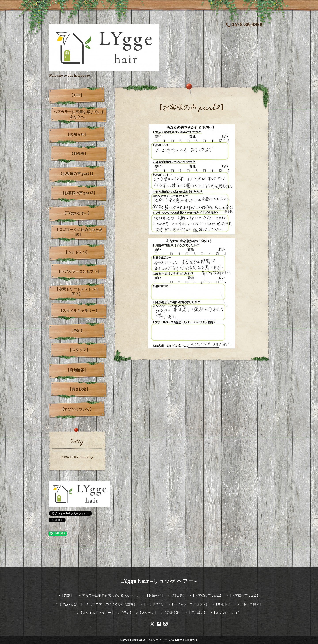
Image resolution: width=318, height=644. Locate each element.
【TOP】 (77, 95)
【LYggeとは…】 (77, 213)
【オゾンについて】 (77, 409)
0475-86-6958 (244, 25)
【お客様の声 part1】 (77, 174)
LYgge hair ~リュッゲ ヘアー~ (159, 581)
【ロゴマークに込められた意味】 (79, 232)
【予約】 (77, 331)
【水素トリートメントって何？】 (77, 291)
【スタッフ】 (79, 350)
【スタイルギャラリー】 (79, 311)
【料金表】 (79, 154)
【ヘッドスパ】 (77, 252)
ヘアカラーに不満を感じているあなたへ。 (79, 114)
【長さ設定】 (79, 389)
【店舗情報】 (77, 370)
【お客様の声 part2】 (79, 193)
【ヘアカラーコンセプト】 (79, 271)
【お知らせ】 (77, 134)
